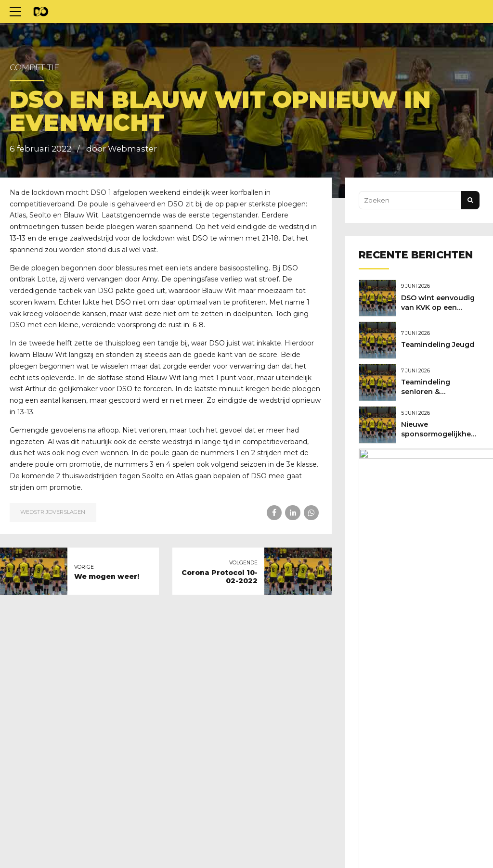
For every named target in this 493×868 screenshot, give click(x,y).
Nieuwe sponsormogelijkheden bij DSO (445, 429)
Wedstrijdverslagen (53, 512)
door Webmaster (122, 149)
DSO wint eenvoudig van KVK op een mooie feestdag (440, 306)
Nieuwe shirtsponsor (441, 465)
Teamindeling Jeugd (440, 343)
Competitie (34, 67)
